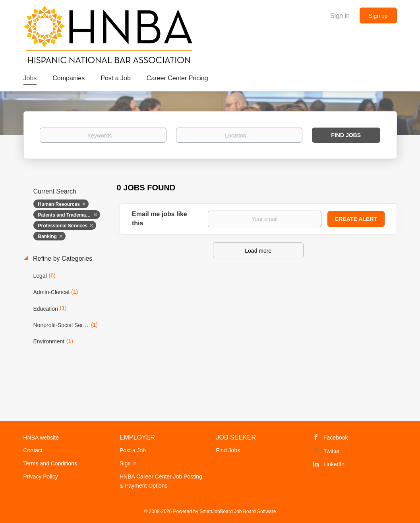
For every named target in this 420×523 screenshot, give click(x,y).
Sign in (340, 16)
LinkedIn (334, 464)
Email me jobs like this (160, 219)
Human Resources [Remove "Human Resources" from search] (59, 204)
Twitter (332, 451)
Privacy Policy (41, 477)
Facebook (336, 438)
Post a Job (133, 450)
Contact (33, 450)
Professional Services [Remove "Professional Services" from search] (63, 226)
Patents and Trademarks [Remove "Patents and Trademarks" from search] (66, 215)
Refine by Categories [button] (62, 259)
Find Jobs (346, 135)
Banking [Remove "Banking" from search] (47, 236)
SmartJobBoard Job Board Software (238, 511)
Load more (258, 251)
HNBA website (41, 438)
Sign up (378, 16)
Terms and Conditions (50, 463)
